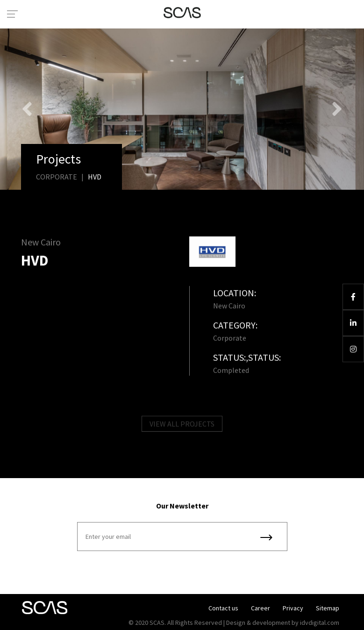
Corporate (57, 177)
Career (261, 608)
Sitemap (328, 608)
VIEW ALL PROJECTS (182, 425)
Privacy (293, 608)
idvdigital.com (320, 623)
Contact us (223, 608)
